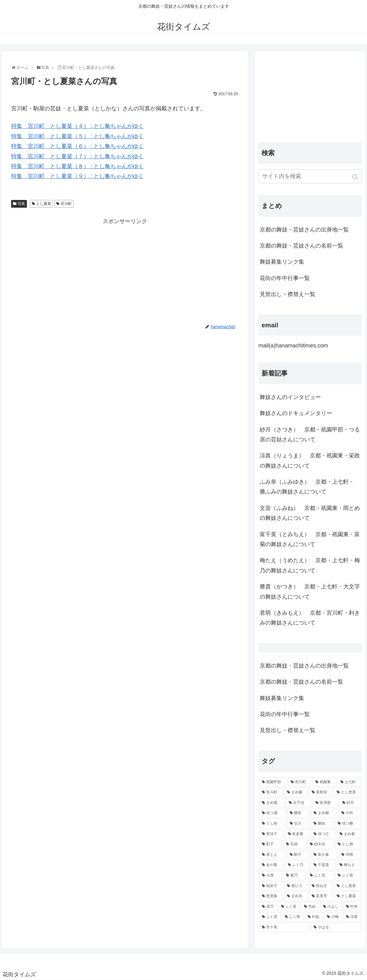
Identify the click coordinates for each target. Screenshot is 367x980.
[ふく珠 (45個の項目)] (293, 917)
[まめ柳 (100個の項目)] (324, 813)
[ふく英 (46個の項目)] (289, 907)
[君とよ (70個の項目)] (272, 855)
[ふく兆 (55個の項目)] (320, 876)
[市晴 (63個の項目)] (350, 855)
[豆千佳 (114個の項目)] (299, 803)
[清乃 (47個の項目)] (268, 907)
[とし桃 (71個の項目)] (348, 844)
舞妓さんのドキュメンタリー (296, 413)
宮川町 (66, 204)
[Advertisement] (125, 270)
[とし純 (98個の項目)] (272, 824)
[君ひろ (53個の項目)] (296, 886)
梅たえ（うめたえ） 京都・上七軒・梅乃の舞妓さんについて (310, 565)
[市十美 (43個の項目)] (284, 927)
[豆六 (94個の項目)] (298, 824)
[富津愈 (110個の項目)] (325, 803)
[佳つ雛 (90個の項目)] (348, 824)
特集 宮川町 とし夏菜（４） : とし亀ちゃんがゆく (77, 126)
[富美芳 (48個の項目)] (321, 896)
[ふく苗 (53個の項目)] (348, 876)
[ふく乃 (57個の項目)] (297, 865)
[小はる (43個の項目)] (336, 927)
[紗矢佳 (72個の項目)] (320, 844)
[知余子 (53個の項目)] (271, 886)
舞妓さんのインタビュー (290, 397)
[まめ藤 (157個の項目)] (296, 792)
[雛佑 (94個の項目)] (322, 824)
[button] (356, 177)
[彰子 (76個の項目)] (271, 844)
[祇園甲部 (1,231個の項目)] (273, 782)
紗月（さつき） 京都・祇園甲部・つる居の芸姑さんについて (310, 435)
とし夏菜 (44, 204)
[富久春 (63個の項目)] (324, 855)
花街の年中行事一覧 (285, 278)
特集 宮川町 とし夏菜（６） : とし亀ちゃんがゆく (77, 146)
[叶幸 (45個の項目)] (352, 907)
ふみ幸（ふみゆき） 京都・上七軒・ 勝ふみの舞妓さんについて (307, 487)
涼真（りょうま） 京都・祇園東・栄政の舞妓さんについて (310, 460)
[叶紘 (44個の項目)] (314, 917)
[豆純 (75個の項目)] (295, 844)
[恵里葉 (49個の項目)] (271, 896)
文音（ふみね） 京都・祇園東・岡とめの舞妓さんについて (310, 513)
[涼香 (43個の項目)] (352, 917)
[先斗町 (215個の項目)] (271, 792)
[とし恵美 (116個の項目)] (348, 792)
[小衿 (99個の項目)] (350, 813)
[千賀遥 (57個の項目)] (323, 865)
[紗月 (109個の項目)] (350, 803)
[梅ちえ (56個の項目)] (349, 865)
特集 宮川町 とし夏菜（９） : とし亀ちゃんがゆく (77, 176)
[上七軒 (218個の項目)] (350, 782)
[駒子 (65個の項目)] (298, 855)
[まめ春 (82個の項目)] (349, 834)
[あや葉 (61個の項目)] (271, 865)
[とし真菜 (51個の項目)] (348, 886)
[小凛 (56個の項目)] (271, 876)
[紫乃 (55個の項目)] (295, 876)
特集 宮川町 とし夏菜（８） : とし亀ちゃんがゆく (77, 166)
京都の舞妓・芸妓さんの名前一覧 (301, 246)
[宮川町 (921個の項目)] (300, 782)
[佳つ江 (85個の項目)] (323, 834)
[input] (310, 176)
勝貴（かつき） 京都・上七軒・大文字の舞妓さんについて (310, 592)
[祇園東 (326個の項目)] (324, 782)
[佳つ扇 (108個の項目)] (272, 813)
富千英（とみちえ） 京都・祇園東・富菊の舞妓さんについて (310, 539)
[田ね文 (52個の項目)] (321, 886)
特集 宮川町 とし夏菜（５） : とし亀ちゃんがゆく (77, 136)
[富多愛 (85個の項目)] (297, 834)
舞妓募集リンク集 (282, 262)
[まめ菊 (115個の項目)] (272, 803)
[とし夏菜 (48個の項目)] (348, 896)
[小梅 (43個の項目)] (333, 917)
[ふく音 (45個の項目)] (270, 917)
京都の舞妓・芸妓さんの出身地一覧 (304, 230)
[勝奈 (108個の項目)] (298, 813)
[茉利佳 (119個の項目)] (321, 792)
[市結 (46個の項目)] (310, 907)
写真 (21, 204)
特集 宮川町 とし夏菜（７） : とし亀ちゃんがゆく (77, 156)
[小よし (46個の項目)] (331, 907)
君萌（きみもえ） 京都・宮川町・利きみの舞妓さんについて (310, 618)
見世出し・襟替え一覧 (288, 294)
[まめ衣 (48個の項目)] (296, 896)
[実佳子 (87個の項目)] (271, 834)
